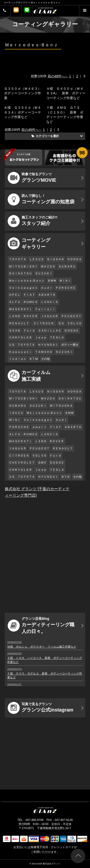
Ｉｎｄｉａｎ (18, 359)
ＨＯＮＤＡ (74, 259)
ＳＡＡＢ (15, 331)
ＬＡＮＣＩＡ (49, 302)
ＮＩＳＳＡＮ (55, 259)
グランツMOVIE (32, 178)
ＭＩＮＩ (65, 281)
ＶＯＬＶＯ (74, 323)
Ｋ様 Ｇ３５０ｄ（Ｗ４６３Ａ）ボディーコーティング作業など (23, 112)
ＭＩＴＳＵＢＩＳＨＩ (23, 266)
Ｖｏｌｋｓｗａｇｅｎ (23, 288)
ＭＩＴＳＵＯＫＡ (61, 406)
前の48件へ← (58, 76)
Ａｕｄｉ (47, 288)
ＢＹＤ (66, 477)
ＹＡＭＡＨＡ (44, 352)
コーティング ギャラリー (29, 243)
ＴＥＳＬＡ (57, 338)
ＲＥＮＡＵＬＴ (19, 323)
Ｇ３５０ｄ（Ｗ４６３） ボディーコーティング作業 (24, 93)
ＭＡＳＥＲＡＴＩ (20, 309)
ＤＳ (61, 323)
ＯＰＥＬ (15, 295)
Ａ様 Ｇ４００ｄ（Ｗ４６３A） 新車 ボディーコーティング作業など (66, 93)
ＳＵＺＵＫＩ (44, 273)
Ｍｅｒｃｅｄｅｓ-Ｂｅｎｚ (27, 281)
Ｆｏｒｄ (29, 331)
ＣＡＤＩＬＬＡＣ (50, 331)
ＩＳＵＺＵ (16, 413)
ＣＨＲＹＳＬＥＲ (20, 338)
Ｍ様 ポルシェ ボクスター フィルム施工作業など (42, 647)
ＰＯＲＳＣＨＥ (66, 288)
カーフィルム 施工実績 (29, 376)
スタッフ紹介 (33, 221)
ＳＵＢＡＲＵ (67, 266)
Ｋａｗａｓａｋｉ (20, 352)
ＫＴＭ (34, 359)
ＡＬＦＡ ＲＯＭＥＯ (23, 302)
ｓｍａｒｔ (39, 427)
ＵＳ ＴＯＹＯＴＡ (22, 345)
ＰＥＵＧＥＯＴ (71, 316)
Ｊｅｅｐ (41, 338)
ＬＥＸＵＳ (36, 259)
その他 (45, 359)
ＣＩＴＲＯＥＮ (45, 323)
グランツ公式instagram (41, 708)
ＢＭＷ (52, 281)
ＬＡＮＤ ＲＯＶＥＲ (23, 316)
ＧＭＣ (42, 463)
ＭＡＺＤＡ (48, 266)
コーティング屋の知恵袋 (41, 199)
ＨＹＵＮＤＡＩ (48, 345)
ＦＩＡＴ (29, 295)
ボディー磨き (70, 345)
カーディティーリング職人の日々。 (41, 625)
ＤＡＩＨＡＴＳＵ (20, 273)
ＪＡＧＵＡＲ (49, 316)
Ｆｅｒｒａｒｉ (45, 309)
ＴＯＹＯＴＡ (18, 259)
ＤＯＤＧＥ (72, 331)
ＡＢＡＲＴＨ (47, 295)
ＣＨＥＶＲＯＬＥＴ (22, 463)
